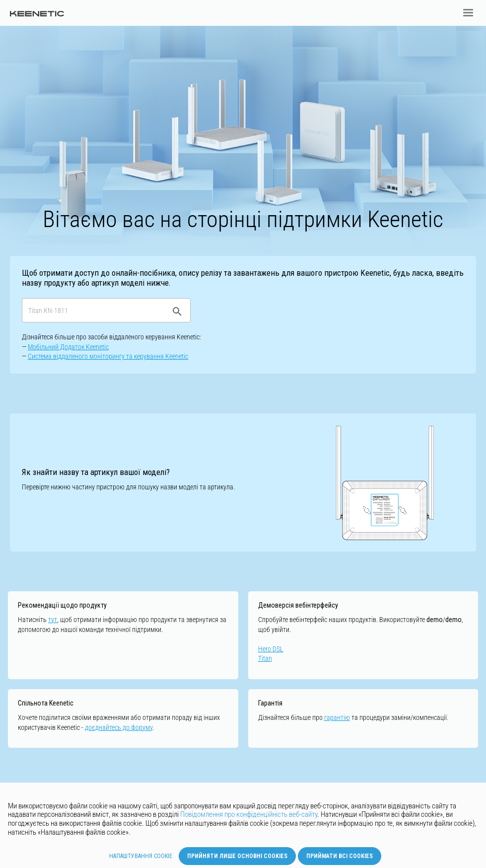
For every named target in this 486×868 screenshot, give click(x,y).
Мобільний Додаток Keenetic (68, 347)
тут (53, 620)
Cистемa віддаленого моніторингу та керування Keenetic (108, 356)
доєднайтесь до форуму (119, 727)
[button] (468, 13)
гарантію (337, 717)
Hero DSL (271, 649)
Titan (265, 658)
